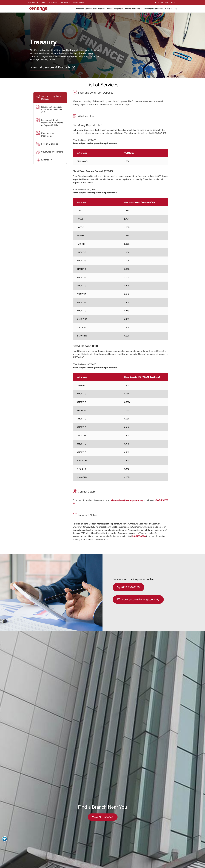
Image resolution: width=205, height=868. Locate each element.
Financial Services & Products (89, 9)
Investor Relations (153, 9)
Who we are (32, 2)
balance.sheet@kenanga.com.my (126, 500)
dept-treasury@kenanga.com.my (138, 599)
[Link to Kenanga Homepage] (38, 9)
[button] (176, 9)
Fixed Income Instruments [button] (48, 135)
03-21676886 (139, 536)
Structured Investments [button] (52, 152)
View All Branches (103, 817)
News (168, 9)
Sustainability (65, 2)
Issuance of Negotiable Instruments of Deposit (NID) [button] (52, 109)
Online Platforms (133, 9)
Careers (44, 2)
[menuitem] (172, 2)
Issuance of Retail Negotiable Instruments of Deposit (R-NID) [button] (52, 123)
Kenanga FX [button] (47, 160)
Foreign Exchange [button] (50, 144)
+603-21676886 (128, 587)
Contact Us (53, 2)
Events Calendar (79, 2)
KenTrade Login (161, 2)
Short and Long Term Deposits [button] (51, 98)
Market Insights (114, 9)
